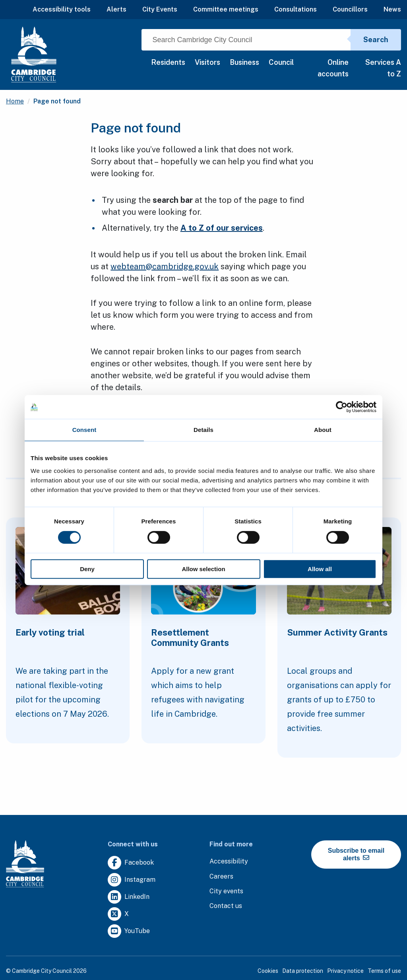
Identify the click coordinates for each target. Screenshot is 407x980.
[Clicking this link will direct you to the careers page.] (221, 877)
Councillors (350, 9)
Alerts (116, 9)
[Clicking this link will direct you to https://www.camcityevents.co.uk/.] (226, 892)
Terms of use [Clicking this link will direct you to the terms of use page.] (384, 971)
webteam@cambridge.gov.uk (165, 266)
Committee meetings (226, 9)
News (392, 9)
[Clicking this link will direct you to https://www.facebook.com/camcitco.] (131, 863)
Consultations (296, 9)
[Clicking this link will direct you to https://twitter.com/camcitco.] (118, 914)
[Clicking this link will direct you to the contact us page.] (226, 906)
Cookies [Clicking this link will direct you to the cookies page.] (268, 971)
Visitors (207, 62)
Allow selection (203, 569)
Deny (87, 569)
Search (376, 40)
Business (244, 62)
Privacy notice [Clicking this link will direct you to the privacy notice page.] (345, 971)
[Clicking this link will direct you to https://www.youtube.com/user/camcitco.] (129, 931)
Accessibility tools (62, 9)
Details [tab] (203, 430)
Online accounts (333, 68)
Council (281, 62)
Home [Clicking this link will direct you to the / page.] (15, 101)
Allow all (320, 569)
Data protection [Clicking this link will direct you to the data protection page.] (303, 971)
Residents (168, 62)
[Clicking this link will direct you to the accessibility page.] (229, 862)
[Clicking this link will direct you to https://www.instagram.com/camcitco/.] (132, 880)
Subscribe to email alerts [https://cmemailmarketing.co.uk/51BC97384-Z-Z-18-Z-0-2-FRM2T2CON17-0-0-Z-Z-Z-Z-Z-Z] (356, 854)
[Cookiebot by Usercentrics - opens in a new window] (342, 407)
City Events (160, 9)
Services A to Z (383, 68)
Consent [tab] (84, 430)
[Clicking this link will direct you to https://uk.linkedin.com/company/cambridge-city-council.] (129, 897)
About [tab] (323, 430)
